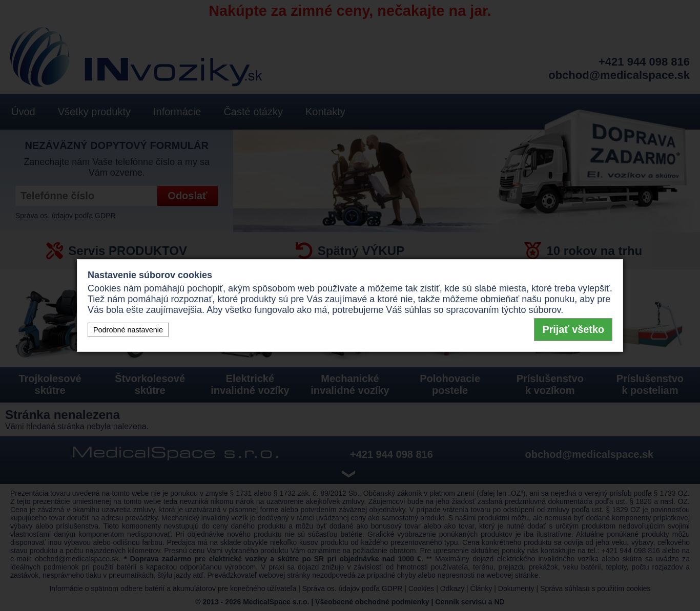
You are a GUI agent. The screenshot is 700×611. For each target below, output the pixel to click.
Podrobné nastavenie (128, 330)
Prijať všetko (573, 329)
